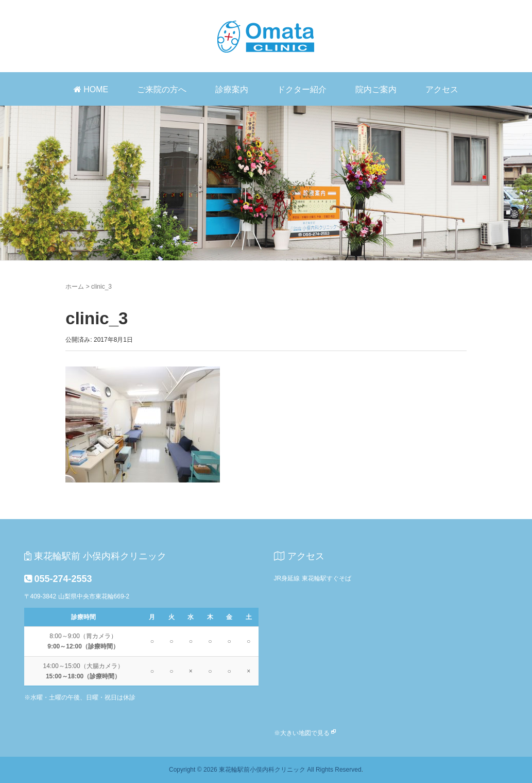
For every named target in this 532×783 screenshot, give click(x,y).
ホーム (75, 287)
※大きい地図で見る (302, 733)
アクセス (442, 89)
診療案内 (232, 89)
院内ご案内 (376, 89)
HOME (91, 89)
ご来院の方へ (162, 89)
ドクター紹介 (302, 89)
